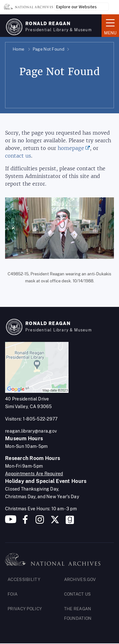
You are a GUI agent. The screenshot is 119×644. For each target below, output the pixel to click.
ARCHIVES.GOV (80, 580)
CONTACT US (78, 594)
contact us (18, 156)
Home (18, 49)
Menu (110, 25)
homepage (71, 148)
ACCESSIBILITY (24, 580)
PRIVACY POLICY (25, 609)
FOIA (13, 594)
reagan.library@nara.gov (31, 431)
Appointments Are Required (34, 474)
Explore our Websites (76, 7)
